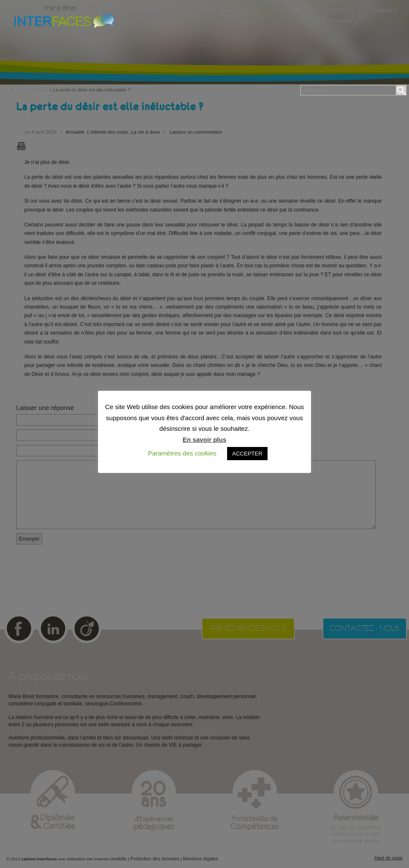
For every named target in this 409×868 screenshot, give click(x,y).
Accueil (20, 90)
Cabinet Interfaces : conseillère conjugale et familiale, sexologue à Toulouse (62, 20)
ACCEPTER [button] (247, 454)
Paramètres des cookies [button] (182, 453)
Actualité (39, 90)
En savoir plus (205, 440)
